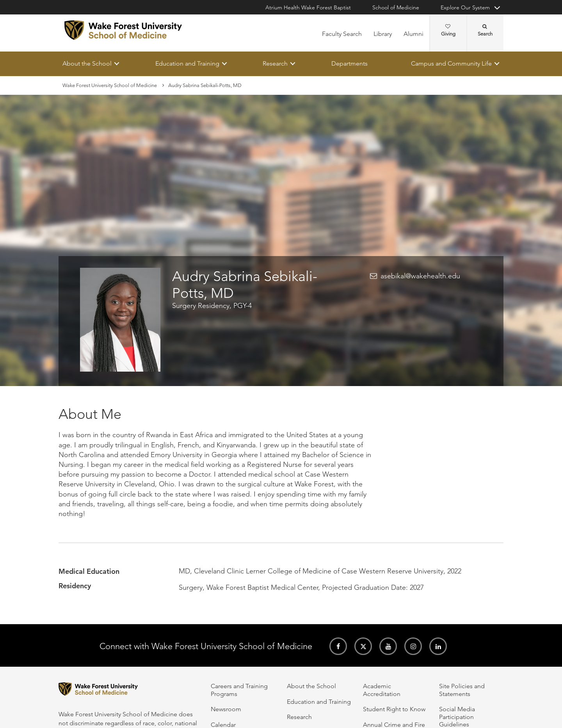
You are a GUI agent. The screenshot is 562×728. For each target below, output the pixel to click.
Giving (448, 30)
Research (275, 63)
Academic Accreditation (382, 690)
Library (383, 34)
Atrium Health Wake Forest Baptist (308, 7)
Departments (349, 63)
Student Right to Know (394, 709)
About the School (87, 63)
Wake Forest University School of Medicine (110, 85)
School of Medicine (396, 7)
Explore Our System (465, 7)
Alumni (413, 34)
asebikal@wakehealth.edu (420, 276)
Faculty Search (342, 34)
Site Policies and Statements (462, 690)
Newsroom (226, 709)
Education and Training (187, 63)
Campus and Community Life (451, 63)
